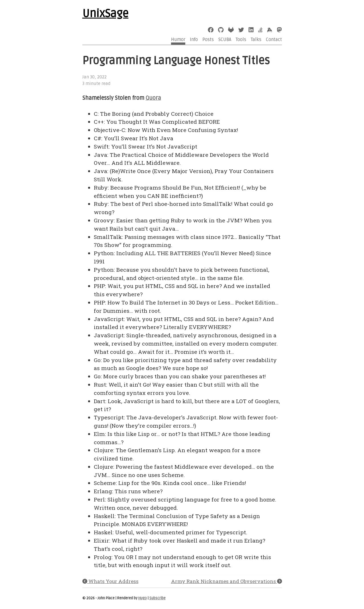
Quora (153, 98)
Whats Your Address (110, 581)
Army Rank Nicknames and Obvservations (226, 581)
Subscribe (157, 598)
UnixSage (105, 14)
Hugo (143, 598)
